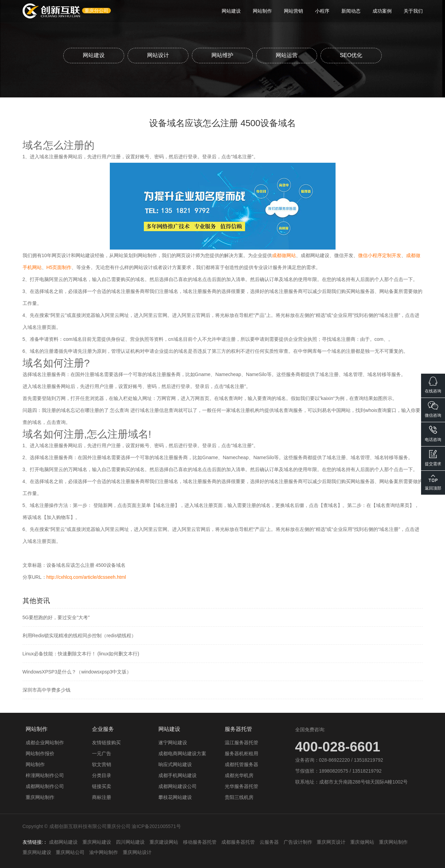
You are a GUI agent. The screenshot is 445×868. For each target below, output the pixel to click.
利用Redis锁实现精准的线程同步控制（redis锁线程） (79, 636)
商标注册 (102, 797)
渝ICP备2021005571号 (156, 826)
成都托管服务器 (241, 764)
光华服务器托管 (241, 786)
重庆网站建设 (97, 842)
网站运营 (287, 55)
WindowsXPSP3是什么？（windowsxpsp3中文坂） (77, 672)
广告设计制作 (298, 842)
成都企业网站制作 (45, 743)
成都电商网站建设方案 (182, 753)
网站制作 (262, 11)
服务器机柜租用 (241, 753)
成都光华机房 (239, 775)
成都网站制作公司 (45, 786)
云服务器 (269, 842)
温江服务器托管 (241, 743)
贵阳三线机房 (239, 797)
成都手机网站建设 (178, 775)
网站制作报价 (40, 753)
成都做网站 (284, 255)
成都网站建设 (63, 842)
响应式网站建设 (175, 764)
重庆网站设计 (137, 852)
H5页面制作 (59, 267)
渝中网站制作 (104, 852)
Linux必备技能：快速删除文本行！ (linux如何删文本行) (81, 654)
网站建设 (231, 11)
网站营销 (293, 11)
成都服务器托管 (238, 842)
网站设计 (158, 55)
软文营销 (102, 764)
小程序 (322, 11)
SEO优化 (351, 55)
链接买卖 (102, 786)
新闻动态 (351, 11)
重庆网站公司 (70, 852)
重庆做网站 (362, 842)
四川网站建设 (130, 842)
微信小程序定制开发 (380, 255)
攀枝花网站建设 (175, 797)
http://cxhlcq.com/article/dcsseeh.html (86, 577)
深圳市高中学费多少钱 (47, 690)
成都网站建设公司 (178, 786)
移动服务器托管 (200, 842)
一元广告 (102, 753)
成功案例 (382, 11)
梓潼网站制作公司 (45, 775)
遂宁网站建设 (173, 743)
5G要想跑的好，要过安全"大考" (56, 617)
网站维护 (222, 55)
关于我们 (413, 11)
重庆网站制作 (40, 797)
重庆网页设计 (331, 842)
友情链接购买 (106, 743)
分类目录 (102, 775)
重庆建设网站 (164, 842)
